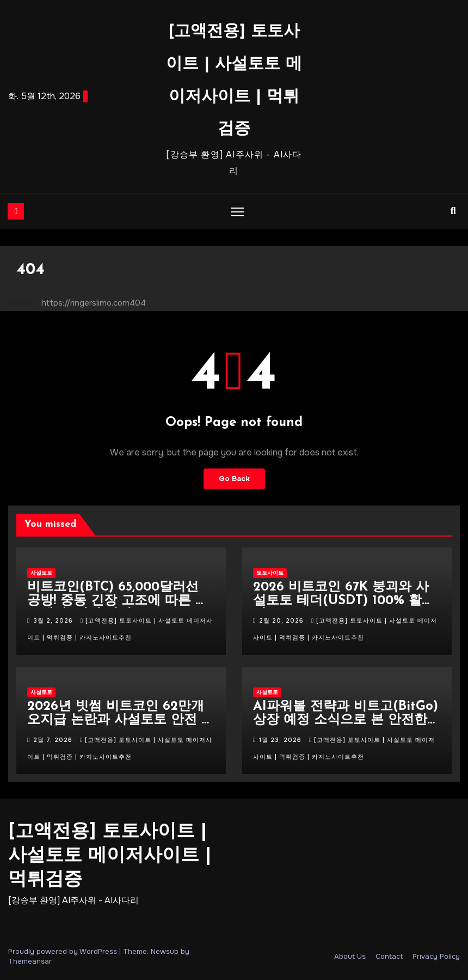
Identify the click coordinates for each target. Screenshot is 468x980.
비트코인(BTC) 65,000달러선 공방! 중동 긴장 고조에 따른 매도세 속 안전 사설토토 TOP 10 (118, 601)
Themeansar (30, 961)
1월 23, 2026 (281, 740)
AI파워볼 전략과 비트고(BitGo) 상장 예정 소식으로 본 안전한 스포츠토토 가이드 (346, 720)
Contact (389, 956)
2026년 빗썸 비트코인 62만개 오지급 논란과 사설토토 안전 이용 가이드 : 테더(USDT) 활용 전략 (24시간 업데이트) (121, 727)
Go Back (234, 479)
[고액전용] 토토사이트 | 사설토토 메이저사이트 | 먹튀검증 (110, 856)
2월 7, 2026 (54, 740)
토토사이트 (270, 573)
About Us (350, 956)
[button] (453, 211)
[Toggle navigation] (238, 211)
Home (20, 303)
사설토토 (41, 573)
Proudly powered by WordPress (64, 951)
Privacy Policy (436, 956)
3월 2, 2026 (54, 620)
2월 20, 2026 (282, 620)
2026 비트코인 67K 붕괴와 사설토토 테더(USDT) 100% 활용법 (344, 601)
